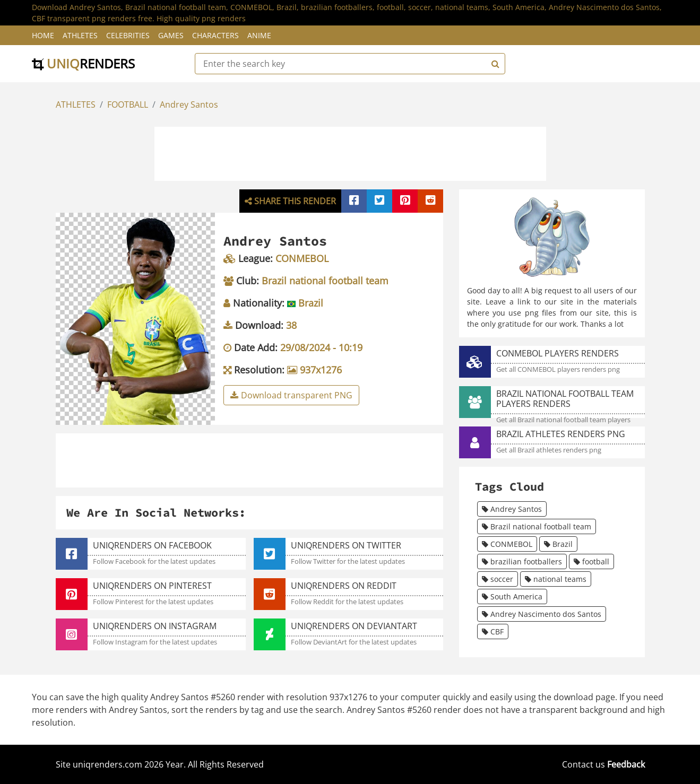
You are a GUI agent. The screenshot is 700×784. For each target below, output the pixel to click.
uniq (83, 63)
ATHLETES (76, 104)
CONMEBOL (507, 544)
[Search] (494, 64)
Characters (215, 35)
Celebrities (128, 35)
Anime (259, 35)
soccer (498, 579)
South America (512, 596)
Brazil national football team (537, 526)
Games (171, 35)
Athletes (80, 35)
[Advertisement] (350, 152)
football (591, 561)
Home (43, 35)
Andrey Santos (189, 104)
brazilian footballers (522, 561)
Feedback (626, 764)
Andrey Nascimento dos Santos (542, 614)
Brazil (558, 544)
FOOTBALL (128, 104)
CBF (493, 631)
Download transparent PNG (291, 395)
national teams (556, 579)
